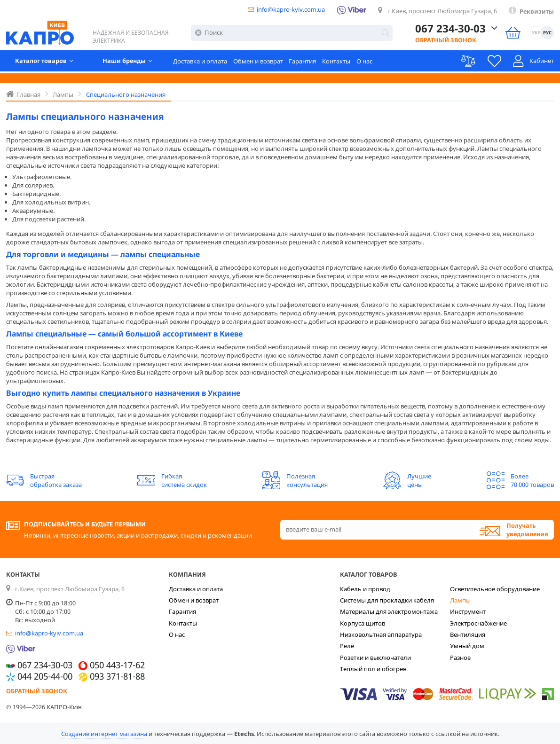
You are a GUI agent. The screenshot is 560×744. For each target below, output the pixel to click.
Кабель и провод (365, 589)
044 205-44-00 (45, 677)
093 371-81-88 (117, 677)
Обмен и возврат (258, 62)
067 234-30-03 (450, 29)
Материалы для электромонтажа (389, 611)
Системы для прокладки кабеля (387, 600)
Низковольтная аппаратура (381, 634)
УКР (536, 34)
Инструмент (468, 611)
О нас (364, 62)
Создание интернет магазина (104, 734)
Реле (347, 646)
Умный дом (467, 646)
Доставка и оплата (200, 62)
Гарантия (302, 62)
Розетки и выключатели (375, 658)
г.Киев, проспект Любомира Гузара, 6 (442, 11)
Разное (460, 658)
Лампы (460, 600)
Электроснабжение (478, 623)
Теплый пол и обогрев (373, 669)
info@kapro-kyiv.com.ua (291, 9)
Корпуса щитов (363, 623)
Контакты (336, 62)
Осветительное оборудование (495, 589)
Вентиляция (468, 634)
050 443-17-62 (117, 666)
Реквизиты (537, 11)
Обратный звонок (446, 41)
